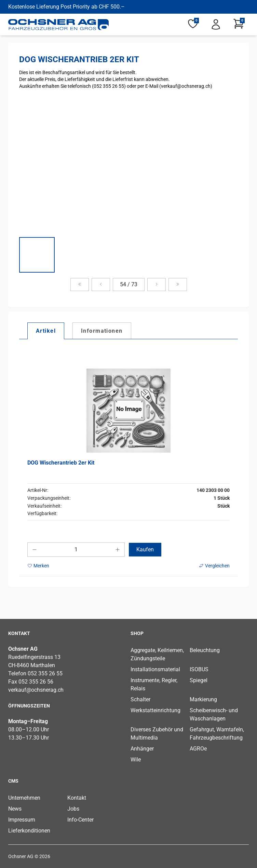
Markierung (203, 699)
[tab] (46, 331)
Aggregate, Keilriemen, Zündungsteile (157, 654)
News (15, 809)
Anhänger (142, 749)
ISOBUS (199, 669)
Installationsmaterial (155, 669)
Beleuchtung (205, 650)
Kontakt (77, 798)
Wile (136, 760)
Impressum (22, 820)
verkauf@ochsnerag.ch (36, 690)
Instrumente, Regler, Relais (154, 684)
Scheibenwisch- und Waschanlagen (214, 714)
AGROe (198, 749)
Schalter (140, 699)
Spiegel (199, 680)
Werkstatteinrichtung (155, 710)
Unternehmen (24, 798)
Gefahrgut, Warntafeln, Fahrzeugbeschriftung (217, 734)
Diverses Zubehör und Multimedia (157, 734)
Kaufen (145, 549)
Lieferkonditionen (29, 831)
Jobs (73, 809)
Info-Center (80, 820)
